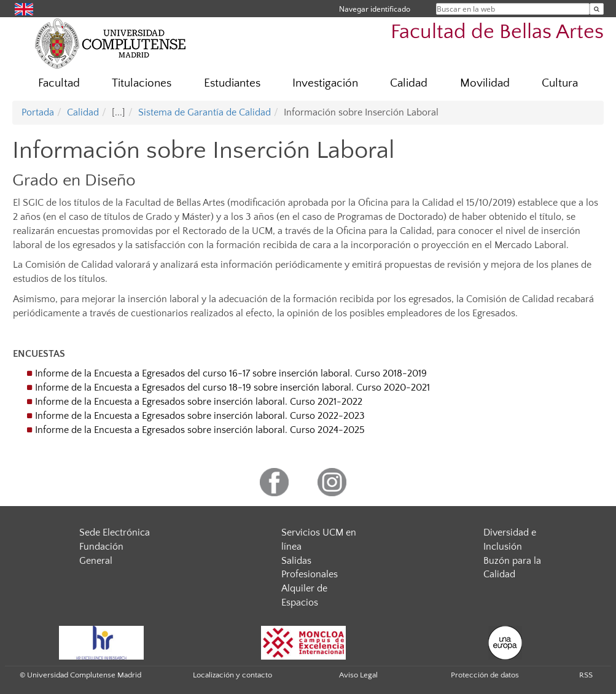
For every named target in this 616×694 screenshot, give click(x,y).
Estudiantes (232, 83)
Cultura (560, 83)
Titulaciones (142, 83)
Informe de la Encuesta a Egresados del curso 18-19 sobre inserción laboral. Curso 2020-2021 (232, 388)
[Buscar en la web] (597, 9)
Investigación (325, 83)
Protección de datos (485, 675)
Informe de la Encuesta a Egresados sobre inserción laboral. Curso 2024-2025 (200, 430)
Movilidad (485, 83)
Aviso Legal (358, 675)
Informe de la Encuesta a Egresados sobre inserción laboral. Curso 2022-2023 (200, 416)
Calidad (409, 83)
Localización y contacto (232, 675)
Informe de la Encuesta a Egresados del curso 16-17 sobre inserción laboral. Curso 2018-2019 (231, 373)
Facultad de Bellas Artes (497, 32)
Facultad (59, 83)
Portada (38, 112)
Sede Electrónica (115, 532)
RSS (586, 675)
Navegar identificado (375, 9)
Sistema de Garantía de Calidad (205, 112)
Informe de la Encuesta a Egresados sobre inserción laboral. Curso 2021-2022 (199, 402)
